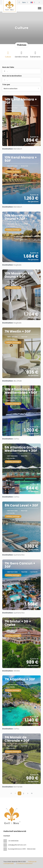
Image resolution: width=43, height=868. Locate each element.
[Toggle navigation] (40, 8)
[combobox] (21, 80)
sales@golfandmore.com (17, 845)
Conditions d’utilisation (24, 863)
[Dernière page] (32, 793)
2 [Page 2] (24, 793)
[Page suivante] (28, 793)
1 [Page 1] (19, 793)
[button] (21, 89)
